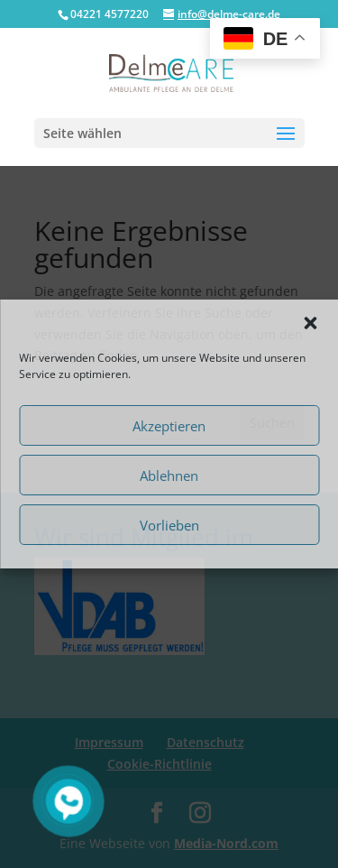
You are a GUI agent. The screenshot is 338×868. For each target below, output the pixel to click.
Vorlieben (169, 525)
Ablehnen (169, 476)
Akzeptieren (169, 426)
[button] (310, 323)
